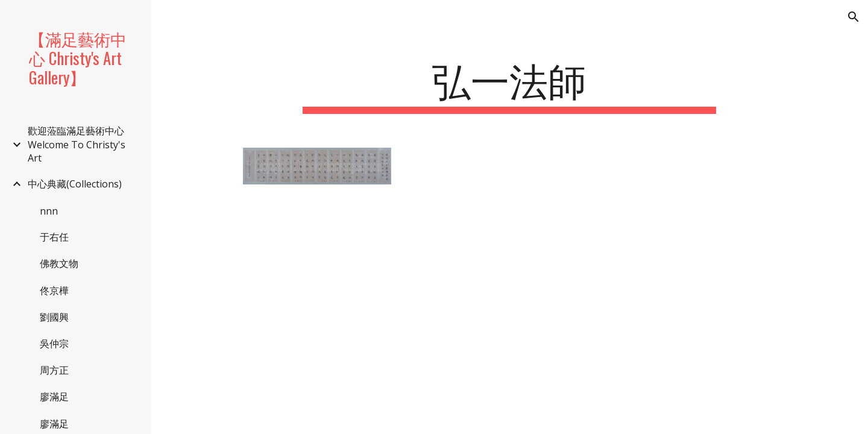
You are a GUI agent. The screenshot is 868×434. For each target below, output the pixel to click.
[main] (509, 85)
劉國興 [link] (54, 317)
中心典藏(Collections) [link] (75, 184)
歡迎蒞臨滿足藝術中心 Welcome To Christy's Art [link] (77, 144)
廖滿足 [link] (54, 397)
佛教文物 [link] (59, 263)
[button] (854, 17)
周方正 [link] (54, 370)
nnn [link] (49, 211)
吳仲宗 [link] (54, 344)
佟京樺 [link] (54, 291)
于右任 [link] (54, 237)
